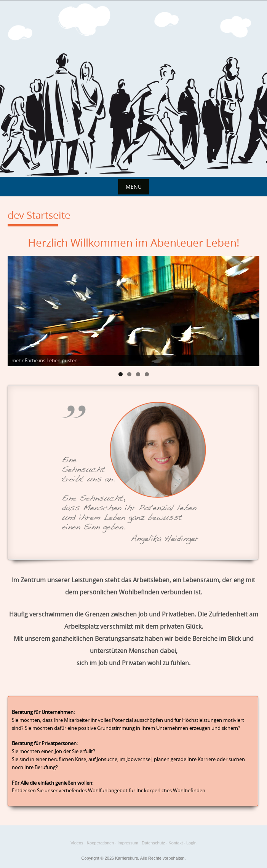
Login (191, 843)
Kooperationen (101, 843)
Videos (77, 843)
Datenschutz (153, 843)
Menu (134, 187)
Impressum (128, 843)
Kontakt (175, 843)
